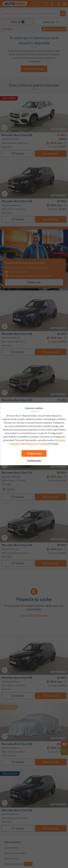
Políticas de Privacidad (36, 444)
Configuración (34, 460)
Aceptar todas (34, 453)
